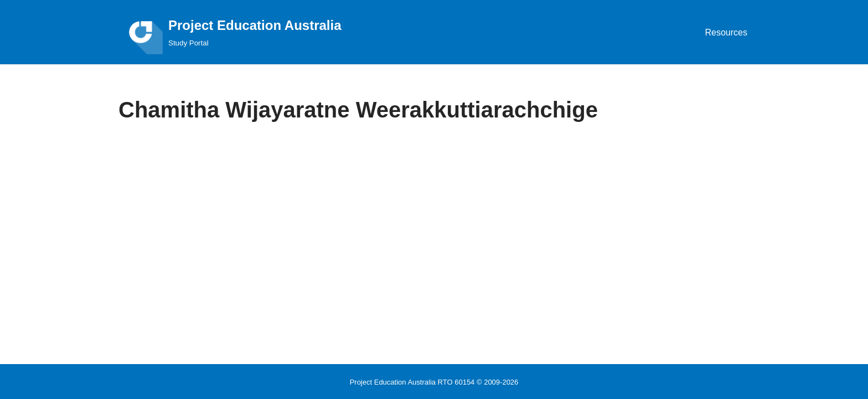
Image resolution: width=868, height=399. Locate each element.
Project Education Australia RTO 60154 (412, 382)
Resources (726, 32)
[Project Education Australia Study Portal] (230, 32)
